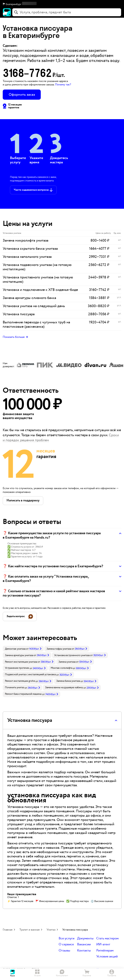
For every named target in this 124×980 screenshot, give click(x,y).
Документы (85, 939)
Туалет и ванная (30, 930)
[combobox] (67, 12)
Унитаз (51, 930)
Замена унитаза (67, 662)
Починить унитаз (14, 688)
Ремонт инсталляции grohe (20, 681)
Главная (8, 930)
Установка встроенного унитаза (72, 655)
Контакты (84, 951)
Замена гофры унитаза (59, 649)
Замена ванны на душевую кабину (64, 688)
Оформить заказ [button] (22, 95)
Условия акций (107, 957)
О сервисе (66, 945)
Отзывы (64, 951)
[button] (62, 4)
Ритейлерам (105, 951)
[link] (23, 649)
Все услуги (67, 939)
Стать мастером (107, 939)
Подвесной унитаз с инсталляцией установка (30, 675)
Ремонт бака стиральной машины (23, 694)
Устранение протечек (17, 668)
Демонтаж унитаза (15, 649)
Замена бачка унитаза (68, 681)
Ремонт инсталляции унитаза (21, 662)
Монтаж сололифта (61, 668)
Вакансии (84, 945)
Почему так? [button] (63, 85)
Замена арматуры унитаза (19, 655)
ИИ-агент (103, 945)
